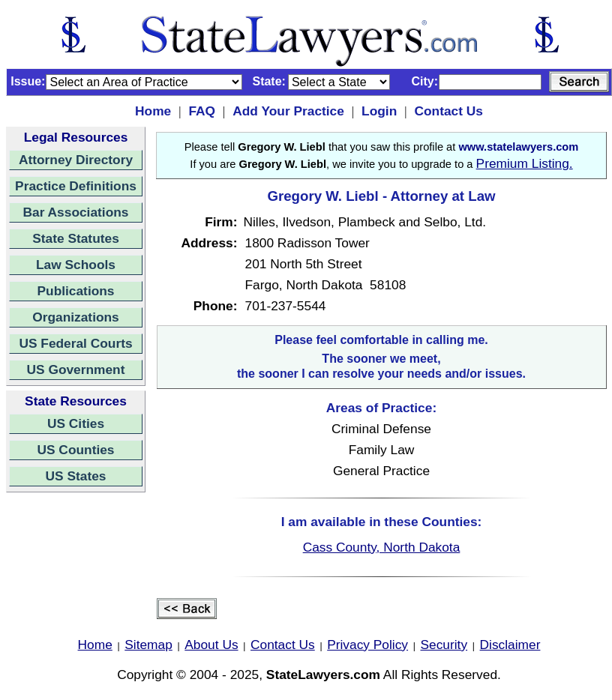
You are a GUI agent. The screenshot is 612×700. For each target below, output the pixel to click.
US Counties (75, 450)
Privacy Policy (367, 645)
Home (153, 111)
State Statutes (76, 238)
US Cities (76, 423)
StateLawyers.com (323, 675)
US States (76, 476)
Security (444, 645)
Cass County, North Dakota (382, 547)
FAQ (202, 111)
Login (379, 111)
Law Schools (76, 265)
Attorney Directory (76, 160)
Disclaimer (510, 645)
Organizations (76, 317)
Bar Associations (76, 212)
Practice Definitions (76, 186)
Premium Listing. (525, 163)
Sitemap (148, 645)
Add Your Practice (288, 111)
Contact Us (448, 111)
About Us (211, 645)
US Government (76, 369)
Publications (75, 291)
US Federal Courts (75, 343)
